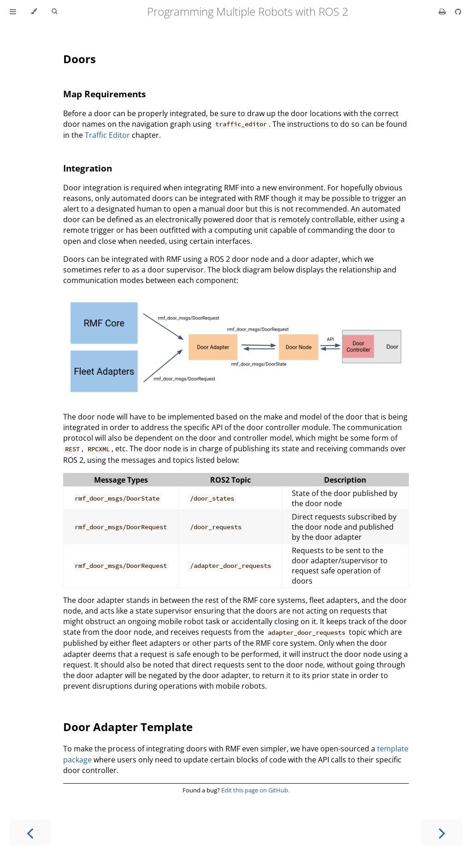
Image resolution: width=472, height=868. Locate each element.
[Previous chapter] (30, 832)
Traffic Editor (107, 135)
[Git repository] (458, 12)
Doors (80, 59)
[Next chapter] (442, 832)
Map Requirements (104, 94)
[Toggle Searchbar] (54, 12)
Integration (88, 168)
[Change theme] (34, 12)
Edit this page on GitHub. (255, 790)
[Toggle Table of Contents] (13, 12)
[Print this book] (443, 12)
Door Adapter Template (128, 727)
